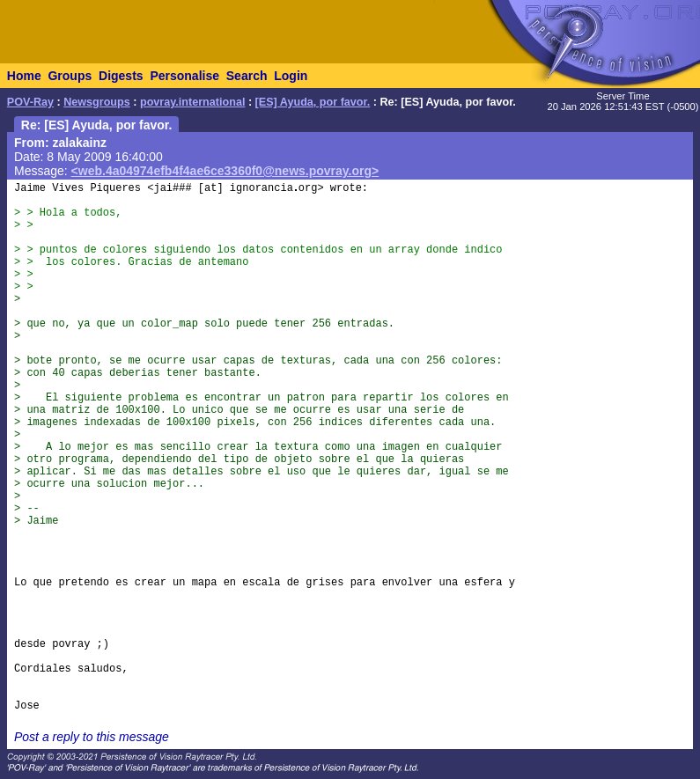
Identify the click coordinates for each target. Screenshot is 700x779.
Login (291, 76)
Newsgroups (97, 102)
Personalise (184, 76)
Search (247, 76)
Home (24, 76)
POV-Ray (30, 102)
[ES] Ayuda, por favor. (313, 102)
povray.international (192, 102)
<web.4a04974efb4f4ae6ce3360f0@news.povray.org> (225, 171)
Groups (70, 76)
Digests (121, 76)
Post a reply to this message (92, 737)
